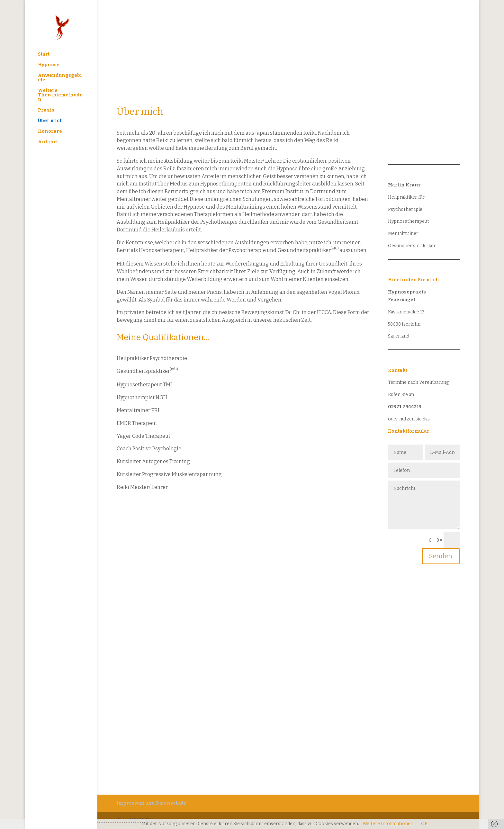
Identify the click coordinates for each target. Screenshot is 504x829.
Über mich (50, 121)
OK (424, 824)
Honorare (50, 132)
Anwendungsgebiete (60, 78)
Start (44, 54)
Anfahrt (48, 142)
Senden (441, 556)
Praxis (46, 110)
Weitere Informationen (388, 824)
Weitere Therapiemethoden (60, 95)
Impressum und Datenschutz (151, 803)
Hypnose (49, 65)
